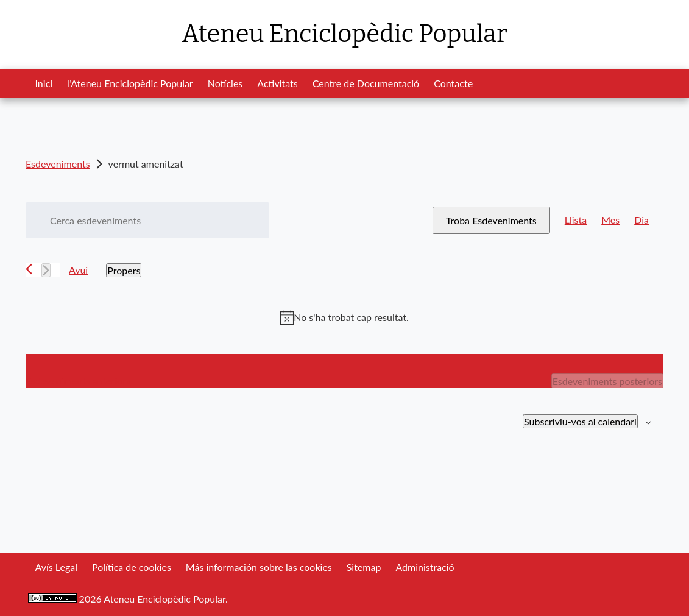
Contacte (453, 83)
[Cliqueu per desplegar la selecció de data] (124, 270)
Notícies (225, 83)
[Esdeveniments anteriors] (29, 269)
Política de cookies (132, 567)
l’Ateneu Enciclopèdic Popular (130, 83)
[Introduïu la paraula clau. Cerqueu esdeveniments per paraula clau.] (147, 220)
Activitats (277, 83)
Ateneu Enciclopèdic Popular (344, 34)
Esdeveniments (58, 164)
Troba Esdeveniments (491, 220)
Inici (44, 83)
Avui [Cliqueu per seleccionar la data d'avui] (78, 270)
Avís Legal (56, 567)
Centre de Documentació (366, 83)
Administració (425, 567)
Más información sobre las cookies (259, 567)
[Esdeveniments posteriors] (46, 270)
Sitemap (364, 567)
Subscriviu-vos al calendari (580, 421)
